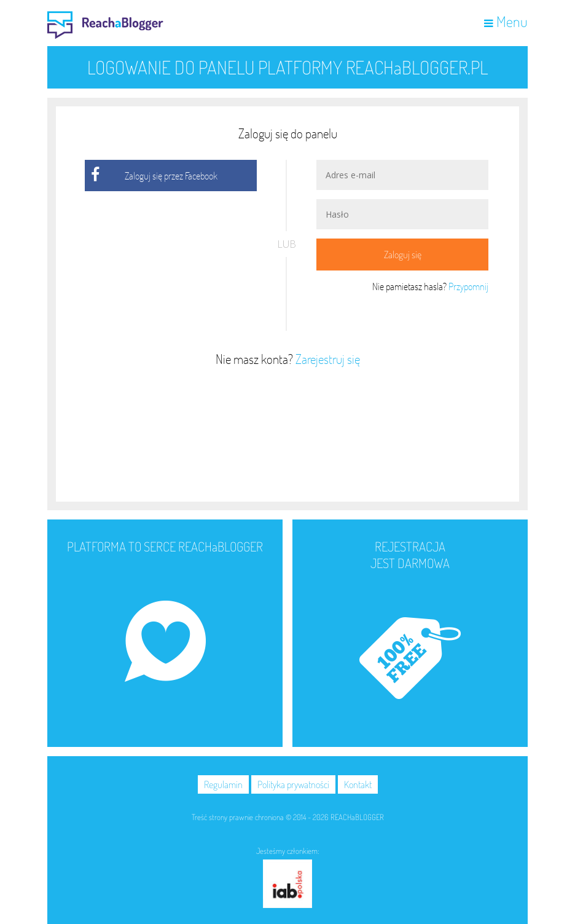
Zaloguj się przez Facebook (171, 176)
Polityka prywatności (293, 784)
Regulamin (223, 784)
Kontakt (358, 784)
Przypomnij (468, 286)
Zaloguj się (403, 255)
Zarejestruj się (328, 359)
